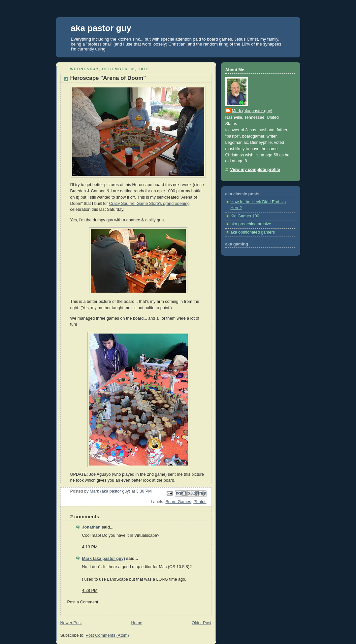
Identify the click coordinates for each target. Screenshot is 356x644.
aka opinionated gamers (253, 232)
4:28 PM (90, 591)
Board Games (178, 502)
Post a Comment (83, 602)
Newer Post (71, 623)
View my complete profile (255, 170)
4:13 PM (90, 547)
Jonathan (91, 527)
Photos (200, 502)
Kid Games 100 (245, 216)
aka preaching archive (251, 224)
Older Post (202, 623)
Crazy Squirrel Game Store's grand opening (149, 204)
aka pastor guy (101, 28)
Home (137, 623)
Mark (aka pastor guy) (104, 559)
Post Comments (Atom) (107, 635)
